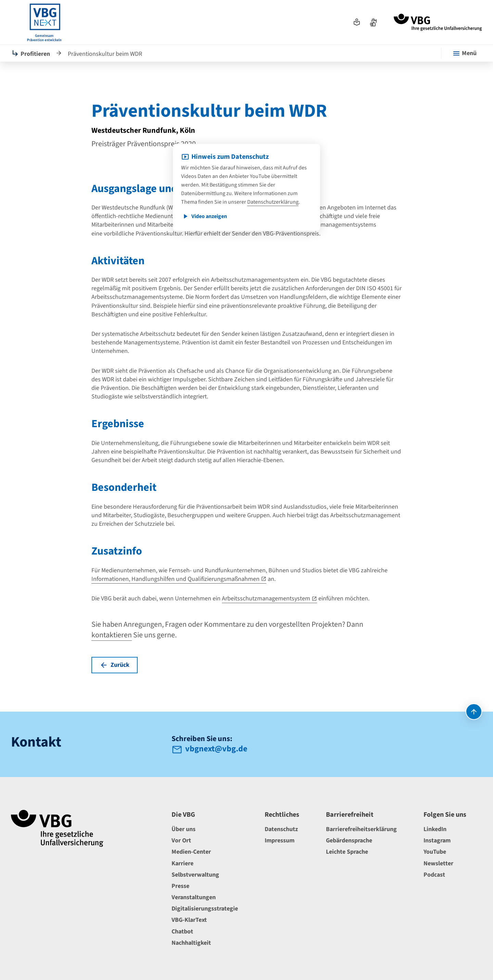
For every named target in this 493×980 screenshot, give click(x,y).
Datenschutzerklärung (273, 202)
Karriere (182, 863)
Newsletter (438, 863)
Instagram (437, 841)
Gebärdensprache (349, 841)
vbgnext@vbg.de (216, 749)
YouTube (435, 852)
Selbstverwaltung (195, 875)
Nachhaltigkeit (191, 943)
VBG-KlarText (189, 920)
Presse (180, 886)
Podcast (434, 875)
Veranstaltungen (194, 897)
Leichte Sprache (347, 852)
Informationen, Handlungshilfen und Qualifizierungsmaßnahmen (175, 579)
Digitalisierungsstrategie (205, 909)
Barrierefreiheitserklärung (361, 829)
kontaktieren (112, 635)
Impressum (280, 841)
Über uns (184, 829)
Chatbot (182, 932)
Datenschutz (281, 829)
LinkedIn (435, 829)
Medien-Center (191, 852)
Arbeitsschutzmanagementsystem (266, 599)
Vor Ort (181, 841)
